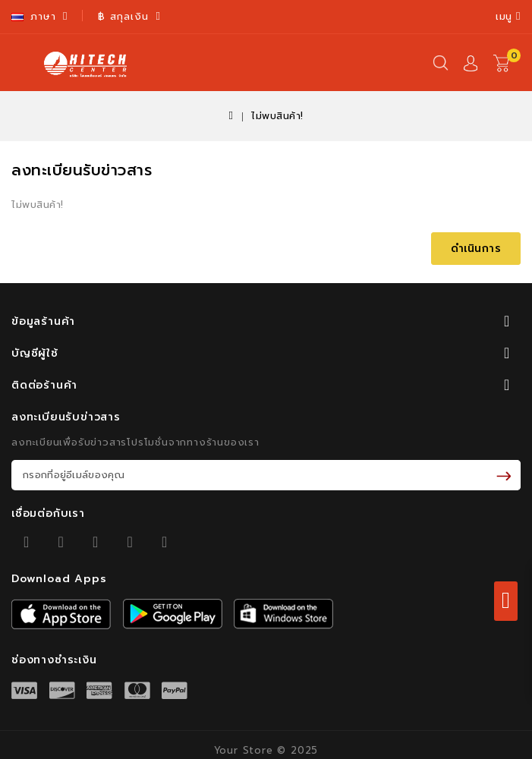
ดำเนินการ (476, 249)
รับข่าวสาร (507, 475)
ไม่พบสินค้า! (277, 116)
